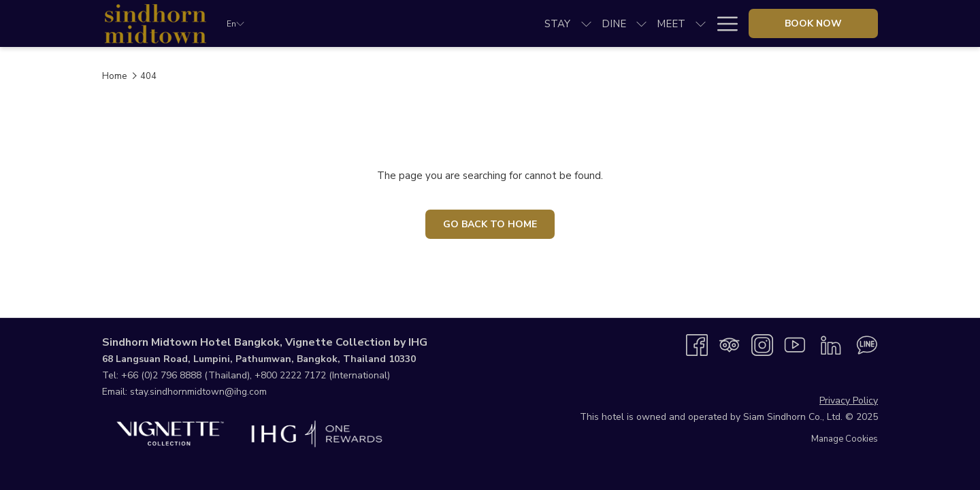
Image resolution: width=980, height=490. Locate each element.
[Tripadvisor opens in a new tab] (730, 344)
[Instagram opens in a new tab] (762, 344)
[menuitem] (314, 23)
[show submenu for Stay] (342, 23)
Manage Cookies (845, 439)
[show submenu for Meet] (456, 23)
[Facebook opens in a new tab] (697, 344)
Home (114, 76)
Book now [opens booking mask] (813, 23)
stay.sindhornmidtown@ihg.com (198, 392)
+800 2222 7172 (290, 375)
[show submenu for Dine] (397, 23)
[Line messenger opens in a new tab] (867, 344)
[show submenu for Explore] (701, 23)
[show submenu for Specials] (624, 23)
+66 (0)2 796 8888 (161, 375)
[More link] (722, 23)
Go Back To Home (490, 224)
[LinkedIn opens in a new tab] (831, 344)
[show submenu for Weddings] (545, 23)
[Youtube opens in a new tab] (795, 344)
